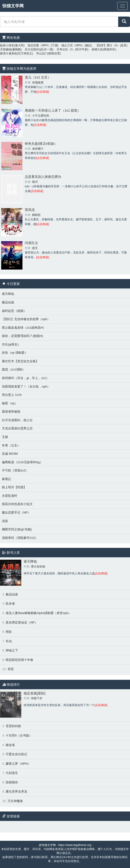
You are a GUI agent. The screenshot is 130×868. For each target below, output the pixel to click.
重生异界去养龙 (16, 792)
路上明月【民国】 (14, 487)
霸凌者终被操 (11, 412)
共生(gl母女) (10, 344)
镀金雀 (10, 745)
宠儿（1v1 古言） (38, 77)
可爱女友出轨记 (16, 754)
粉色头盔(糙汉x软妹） (41, 144)
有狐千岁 (37, 698)
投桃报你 (12, 782)
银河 (35, 182)
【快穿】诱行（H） (108, 45)
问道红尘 (31, 243)
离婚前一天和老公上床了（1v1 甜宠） (53, 110)
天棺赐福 (6, 49)
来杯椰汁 (38, 149)
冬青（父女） (11, 445)
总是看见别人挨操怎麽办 (43, 177)
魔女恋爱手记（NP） (16, 513)
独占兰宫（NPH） (73, 45)
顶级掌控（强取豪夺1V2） (20, 538)
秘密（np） (10, 403)
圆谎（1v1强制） (14, 369)
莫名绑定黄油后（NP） (22, 622)
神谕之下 (12, 650)
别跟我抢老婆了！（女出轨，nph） (26, 386)
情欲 (9, 632)
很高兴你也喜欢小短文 (17, 504)
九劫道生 (12, 773)
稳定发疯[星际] (35, 693)
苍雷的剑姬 (13, 726)
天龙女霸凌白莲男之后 (17, 428)
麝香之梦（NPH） (18, 764)
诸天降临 (8, 294)
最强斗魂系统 (9, 53)
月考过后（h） (66, 49)
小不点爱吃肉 (41, 116)
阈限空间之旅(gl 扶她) (17, 529)
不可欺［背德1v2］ (15, 470)
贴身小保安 (7, 45)
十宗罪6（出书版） (19, 735)
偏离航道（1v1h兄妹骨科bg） (22, 462)
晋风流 (30, 210)
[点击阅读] (43, 92)
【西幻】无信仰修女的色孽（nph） (26, 319)
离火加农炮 (38, 567)
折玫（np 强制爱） (15, 353)
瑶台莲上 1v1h (12, 395)
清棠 (5, 521)
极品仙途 (8, 302)
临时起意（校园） (14, 311)
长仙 (9, 641)
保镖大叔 (97, 49)
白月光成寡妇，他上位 (17, 420)
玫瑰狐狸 (38, 83)
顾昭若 (36, 215)
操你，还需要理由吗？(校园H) (22, 336)
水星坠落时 (10, 496)
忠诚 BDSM (10, 454)
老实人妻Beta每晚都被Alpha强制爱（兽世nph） (38, 613)
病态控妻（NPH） (39, 45)
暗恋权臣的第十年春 (19, 660)
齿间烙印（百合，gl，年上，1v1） (26, 378)
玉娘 (5, 437)
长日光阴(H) (32, 49)
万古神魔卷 (15, 801)
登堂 (11, 669)
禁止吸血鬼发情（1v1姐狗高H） (24, 328)
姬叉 (35, 248)
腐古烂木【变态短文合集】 (20, 361)
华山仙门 (42, 53)
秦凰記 (6, 479)
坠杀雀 (10, 604)
